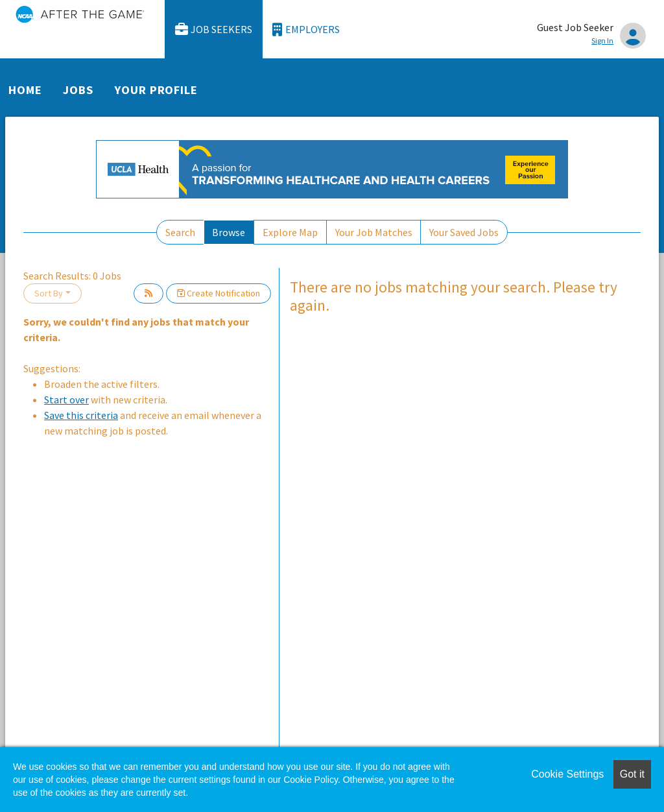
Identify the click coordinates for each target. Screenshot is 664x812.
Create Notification (219, 293)
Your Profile (156, 90)
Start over (66, 400)
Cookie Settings (567, 774)
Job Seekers (214, 30)
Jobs (78, 90)
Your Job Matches (374, 232)
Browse (229, 232)
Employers (306, 30)
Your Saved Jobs (464, 232)
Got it (632, 774)
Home (25, 90)
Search (180, 232)
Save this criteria (81, 415)
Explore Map (290, 232)
